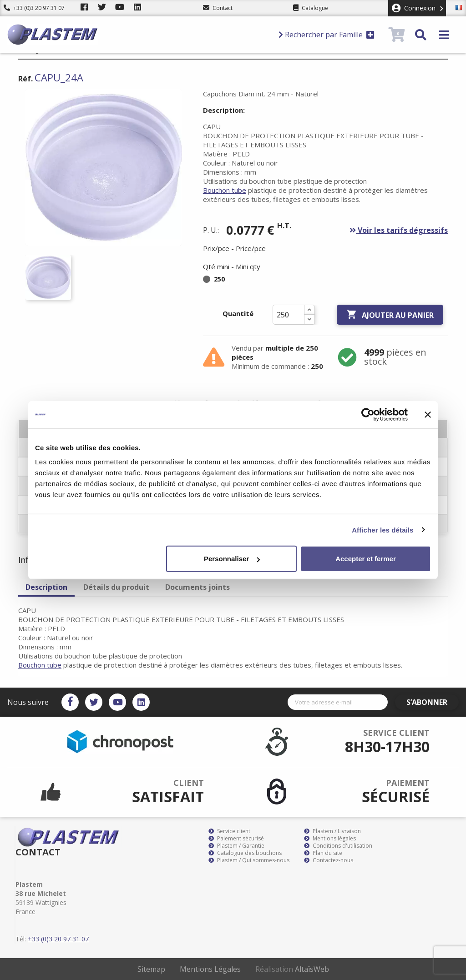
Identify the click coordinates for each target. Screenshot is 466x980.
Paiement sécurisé (236, 839)
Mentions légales (330, 839)
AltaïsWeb (312, 969)
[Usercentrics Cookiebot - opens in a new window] (368, 414)
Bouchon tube (225, 190)
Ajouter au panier (390, 315)
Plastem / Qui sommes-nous (249, 860)
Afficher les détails (382, 530)
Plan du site (323, 853)
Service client (229, 831)
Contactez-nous (329, 860)
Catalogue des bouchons (245, 853)
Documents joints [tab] (198, 587)
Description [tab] (46, 587)
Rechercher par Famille (327, 35)
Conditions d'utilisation (338, 846)
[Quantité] (289, 315)
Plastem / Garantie (236, 846)
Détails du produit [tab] (116, 587)
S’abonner (432, 702)
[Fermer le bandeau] (428, 414)
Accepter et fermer (366, 559)
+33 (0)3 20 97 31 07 (34, 8)
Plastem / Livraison (332, 831)
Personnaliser (232, 559)
